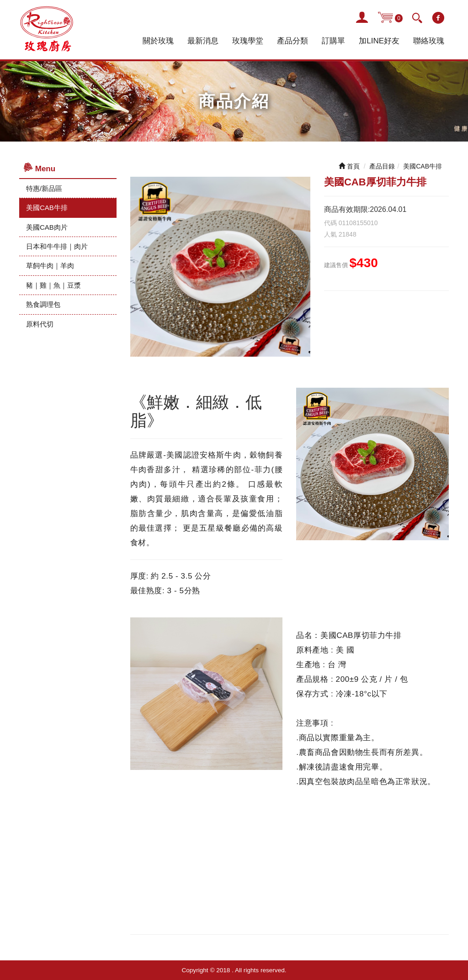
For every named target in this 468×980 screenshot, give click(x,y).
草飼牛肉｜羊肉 (50, 266)
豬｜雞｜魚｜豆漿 (53, 285)
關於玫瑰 (158, 41)
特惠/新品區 (44, 188)
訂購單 (333, 41)
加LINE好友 (379, 41)
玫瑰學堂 (248, 41)
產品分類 (292, 41)
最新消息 (203, 41)
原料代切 (40, 324)
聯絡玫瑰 (429, 41)
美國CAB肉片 (47, 227)
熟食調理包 (43, 304)
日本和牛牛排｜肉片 (57, 246)
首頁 (349, 166)
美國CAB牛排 (47, 208)
